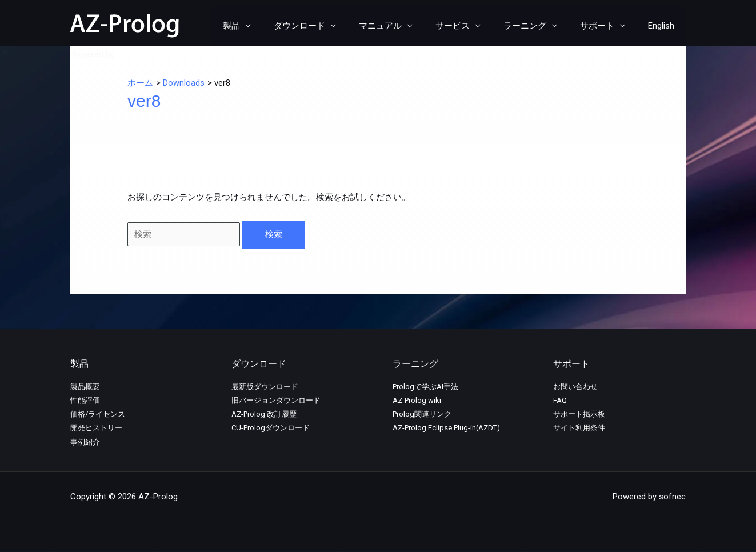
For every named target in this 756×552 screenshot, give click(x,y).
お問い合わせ (575, 387)
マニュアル (406, 26)
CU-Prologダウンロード (271, 428)
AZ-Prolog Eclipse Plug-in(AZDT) (446, 428)
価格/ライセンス (98, 414)
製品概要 (85, 387)
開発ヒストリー (96, 428)
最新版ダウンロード (265, 387)
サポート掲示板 (579, 414)
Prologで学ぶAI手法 (425, 387)
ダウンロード (331, 26)
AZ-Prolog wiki (417, 400)
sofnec (130, 54)
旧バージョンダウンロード (276, 400)
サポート (606, 26)
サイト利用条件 (579, 428)
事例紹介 (85, 442)
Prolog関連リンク (422, 414)
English (664, 26)
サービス (473, 26)
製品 (269, 26)
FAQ (560, 400)
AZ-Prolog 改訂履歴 (264, 414)
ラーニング (539, 26)
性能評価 (85, 400)
